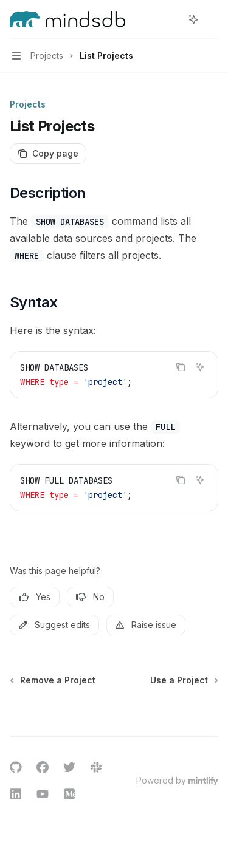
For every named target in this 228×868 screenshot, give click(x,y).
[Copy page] (48, 154)
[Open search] (171, 19)
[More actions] (212, 19)
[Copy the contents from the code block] (181, 367)
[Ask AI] (200, 367)
